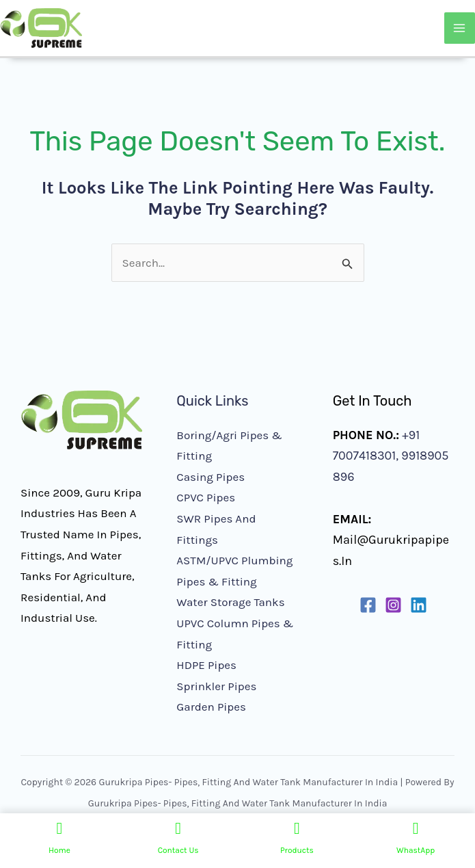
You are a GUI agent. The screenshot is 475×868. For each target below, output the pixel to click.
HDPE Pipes (206, 665)
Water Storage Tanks (230, 602)
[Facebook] (368, 605)
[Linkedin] (419, 605)
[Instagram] (393, 605)
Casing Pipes (211, 477)
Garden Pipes (211, 707)
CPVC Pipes (206, 497)
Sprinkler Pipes (216, 686)
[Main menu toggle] (460, 28)
